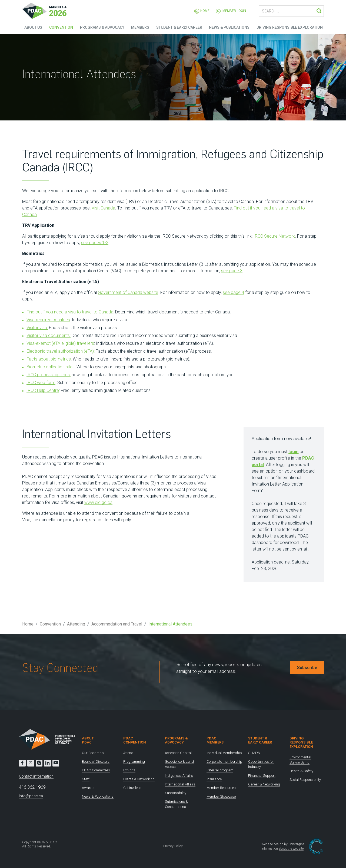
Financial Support (262, 776)
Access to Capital (178, 753)
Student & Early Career (179, 27)
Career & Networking (264, 784)
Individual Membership (224, 753)
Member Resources (221, 788)
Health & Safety (301, 771)
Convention (59, 27)
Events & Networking (139, 779)
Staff (86, 779)
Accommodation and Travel (117, 624)
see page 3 (232, 271)
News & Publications (230, 27)
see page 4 (233, 292)
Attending (76, 624)
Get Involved (132, 788)
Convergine (296, 844)
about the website (291, 849)
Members (140, 27)
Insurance (214, 779)
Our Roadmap (93, 753)
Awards (88, 788)
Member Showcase (221, 796)
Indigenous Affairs (179, 776)
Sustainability (176, 793)
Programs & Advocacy (101, 27)
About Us (31, 27)
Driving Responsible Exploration (291, 27)
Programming (134, 761)
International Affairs (180, 784)
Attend (128, 753)
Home (202, 11)
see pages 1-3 (95, 243)
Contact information (36, 776)
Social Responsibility (305, 780)
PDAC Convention (135, 740)
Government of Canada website (128, 292)
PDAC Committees (96, 770)
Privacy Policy (173, 846)
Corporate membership (224, 761)
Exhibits (129, 770)
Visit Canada (103, 208)
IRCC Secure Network (274, 236)
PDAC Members (215, 740)
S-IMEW (254, 753)
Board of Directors (96, 761)
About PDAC (88, 740)
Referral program (220, 770)
